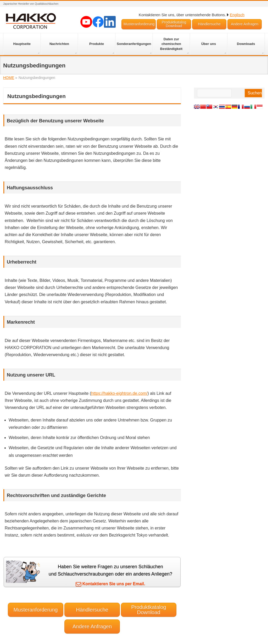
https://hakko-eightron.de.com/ (119, 393)
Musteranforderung (139, 24)
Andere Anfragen (245, 24)
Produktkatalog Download (174, 24)
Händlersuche (209, 24)
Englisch (237, 15)
